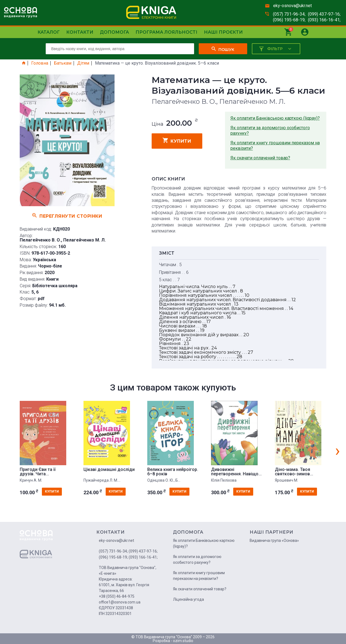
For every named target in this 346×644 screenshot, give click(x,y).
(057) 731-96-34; (289, 14)
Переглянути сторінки (67, 215)
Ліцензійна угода (188, 599)
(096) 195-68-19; (289, 20)
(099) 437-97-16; (324, 14)
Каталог (49, 32)
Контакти (80, 32)
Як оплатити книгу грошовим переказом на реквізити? (275, 146)
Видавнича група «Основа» (274, 540)
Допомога (114, 32)
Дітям (83, 63)
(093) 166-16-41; (324, 20)
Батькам (63, 63)
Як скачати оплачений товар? (260, 158)
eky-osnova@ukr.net (292, 6)
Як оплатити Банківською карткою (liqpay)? (275, 118)
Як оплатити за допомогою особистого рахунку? (270, 130)
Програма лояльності (166, 32)
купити (177, 140)
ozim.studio (183, 641)
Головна (40, 63)
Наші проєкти (223, 32)
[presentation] (338, 450)
